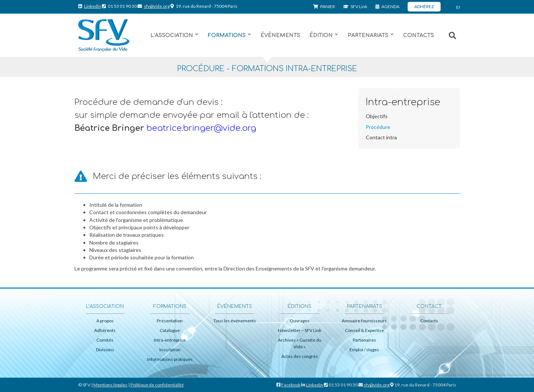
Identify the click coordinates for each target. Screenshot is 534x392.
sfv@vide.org (157, 6)
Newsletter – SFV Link (300, 330)
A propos (105, 321)
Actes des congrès (300, 356)
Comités (105, 340)
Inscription (170, 350)
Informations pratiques (170, 359)
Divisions (105, 350)
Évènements (280, 35)
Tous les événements (235, 321)
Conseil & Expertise (364, 330)
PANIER (324, 6)
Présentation (170, 321)
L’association (172, 35)
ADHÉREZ (424, 6)
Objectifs (377, 116)
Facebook (291, 385)
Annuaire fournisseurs (364, 321)
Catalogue (170, 330)
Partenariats (368, 35)
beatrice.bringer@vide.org (201, 128)
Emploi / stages (364, 350)
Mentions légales (110, 385)
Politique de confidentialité (157, 385)
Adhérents (105, 330)
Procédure (378, 127)
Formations (227, 35)
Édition (321, 35)
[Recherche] (449, 36)
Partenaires (364, 340)
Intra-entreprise (170, 340)
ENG (458, 7)
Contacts (419, 35)
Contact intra (381, 137)
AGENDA (387, 6)
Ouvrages (300, 321)
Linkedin (93, 6)
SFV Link (355, 6)
